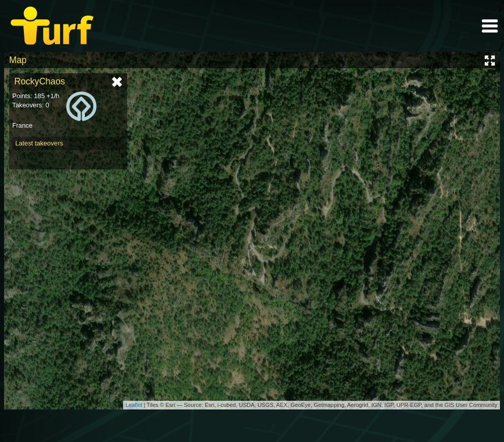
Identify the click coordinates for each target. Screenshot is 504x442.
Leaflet (134, 405)
